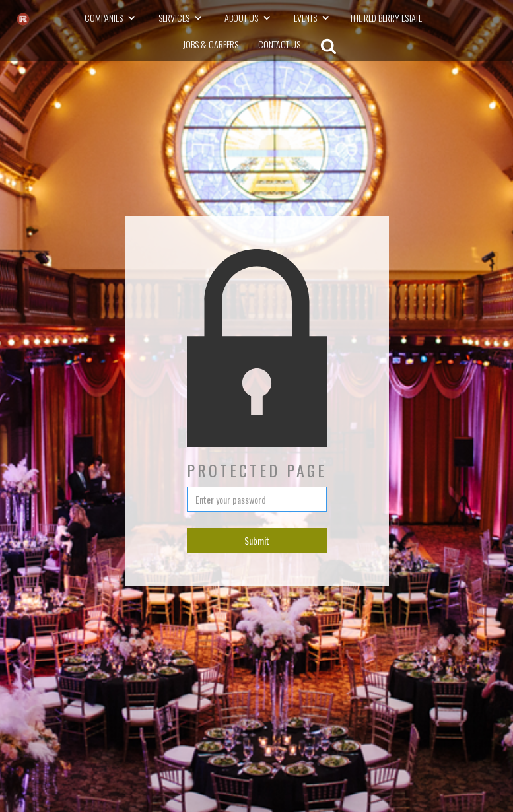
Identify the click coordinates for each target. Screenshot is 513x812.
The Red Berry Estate (386, 17)
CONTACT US (279, 44)
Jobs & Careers (211, 44)
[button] (114, 18)
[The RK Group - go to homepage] (23, 19)
